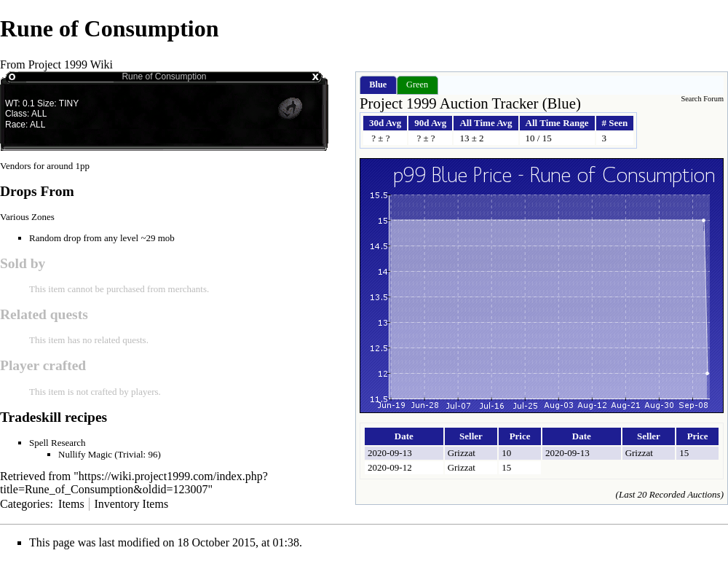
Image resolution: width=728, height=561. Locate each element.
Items (71, 504)
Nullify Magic (85, 454)
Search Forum (702, 99)
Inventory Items (131, 504)
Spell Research (58, 443)
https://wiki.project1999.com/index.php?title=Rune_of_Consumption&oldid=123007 (134, 483)
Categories (25, 504)
